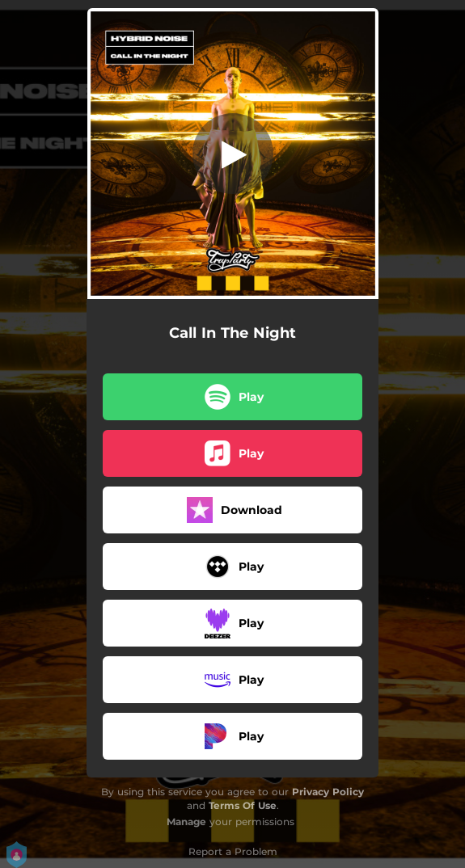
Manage (186, 822)
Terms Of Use (243, 805)
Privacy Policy (328, 792)
